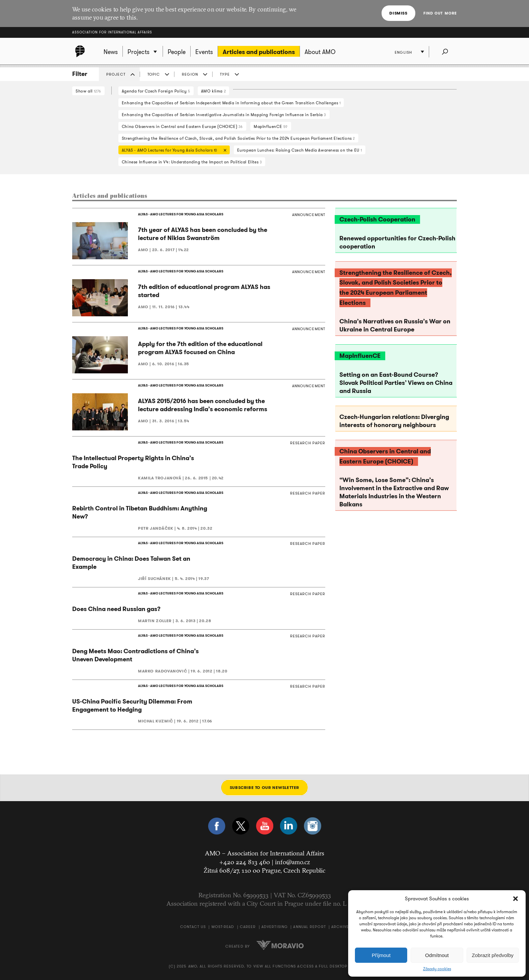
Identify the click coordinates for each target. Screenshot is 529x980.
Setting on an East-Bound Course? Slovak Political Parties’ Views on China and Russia (396, 383)
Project (116, 74)
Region (190, 74)
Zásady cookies (437, 969)
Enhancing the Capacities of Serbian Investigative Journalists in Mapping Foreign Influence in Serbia (224, 115)
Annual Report (309, 927)
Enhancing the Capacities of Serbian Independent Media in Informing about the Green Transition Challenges (231, 103)
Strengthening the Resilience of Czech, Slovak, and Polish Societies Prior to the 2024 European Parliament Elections (238, 138)
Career (248, 927)
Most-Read (223, 927)
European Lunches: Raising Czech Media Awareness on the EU (300, 150)
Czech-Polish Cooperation (377, 219)
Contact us (193, 927)
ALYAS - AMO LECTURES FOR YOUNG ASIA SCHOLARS (181, 214)
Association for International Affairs (112, 32)
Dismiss (398, 13)
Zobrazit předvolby (493, 955)
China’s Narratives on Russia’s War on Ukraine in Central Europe (395, 325)
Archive (340, 927)
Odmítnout (437, 955)
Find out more (440, 13)
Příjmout (381, 955)
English (403, 52)
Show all (88, 91)
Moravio (280, 945)
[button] (516, 899)
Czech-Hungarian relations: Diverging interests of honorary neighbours (394, 421)
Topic (154, 74)
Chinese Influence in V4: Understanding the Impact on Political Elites (192, 162)
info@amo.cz (293, 862)
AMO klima (214, 91)
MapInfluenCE (271, 126)
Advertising (275, 927)
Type (225, 74)
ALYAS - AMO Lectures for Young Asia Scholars (172, 151)
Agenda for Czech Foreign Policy (156, 91)
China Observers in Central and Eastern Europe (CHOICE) (182, 126)
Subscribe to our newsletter (264, 788)
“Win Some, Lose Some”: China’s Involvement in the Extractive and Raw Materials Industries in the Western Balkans (394, 492)
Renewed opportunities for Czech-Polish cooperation (397, 242)
